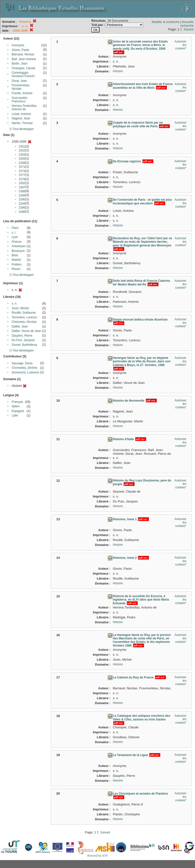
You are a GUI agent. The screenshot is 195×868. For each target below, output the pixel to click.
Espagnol (18, 411)
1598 (22, 212)
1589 (22, 195)
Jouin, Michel (20, 308)
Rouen (16, 269)
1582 (22, 183)
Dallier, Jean (20, 326)
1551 (22, 147)
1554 (22, 155)
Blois (15, 255)
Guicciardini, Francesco (20, 100)
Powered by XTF (98, 856)
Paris (15, 228)
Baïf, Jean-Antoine (24, 59)
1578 (22, 179)
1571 (22, 167)
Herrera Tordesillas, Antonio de (24, 108)
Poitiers (17, 264)
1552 (22, 151)
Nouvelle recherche (187, 24)
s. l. (14, 233)
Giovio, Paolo (20, 50)
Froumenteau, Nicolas (21, 87)
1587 (22, 187)
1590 (22, 199)
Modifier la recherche (166, 22)
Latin (15, 415)
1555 (22, 159)
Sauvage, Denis (22, 363)
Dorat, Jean (19, 81)
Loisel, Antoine (21, 114)
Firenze (17, 242)
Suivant (189, 29)
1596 (22, 208)
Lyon (15, 237)
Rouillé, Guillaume (24, 313)
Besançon (18, 251)
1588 (22, 191)
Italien (16, 406)
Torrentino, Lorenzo (24, 317)
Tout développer (22, 129)
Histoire (118, 71)
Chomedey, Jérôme (24, 368)
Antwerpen (19, 246)
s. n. (14, 304)
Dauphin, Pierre (22, 336)
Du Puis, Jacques (23, 340)
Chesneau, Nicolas (24, 322)
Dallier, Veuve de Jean (26, 331)
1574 (22, 171)
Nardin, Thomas (22, 123)
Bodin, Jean (19, 64)
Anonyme (18, 45)
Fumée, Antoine (22, 93)
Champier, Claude (23, 68)
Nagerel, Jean (21, 118)
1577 (22, 175)
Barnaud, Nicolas (23, 54)
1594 (22, 204)
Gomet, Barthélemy (24, 345)
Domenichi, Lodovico (25, 372)
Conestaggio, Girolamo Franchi (23, 74)
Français (17, 402)
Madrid (16, 260)
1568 (22, 163)
